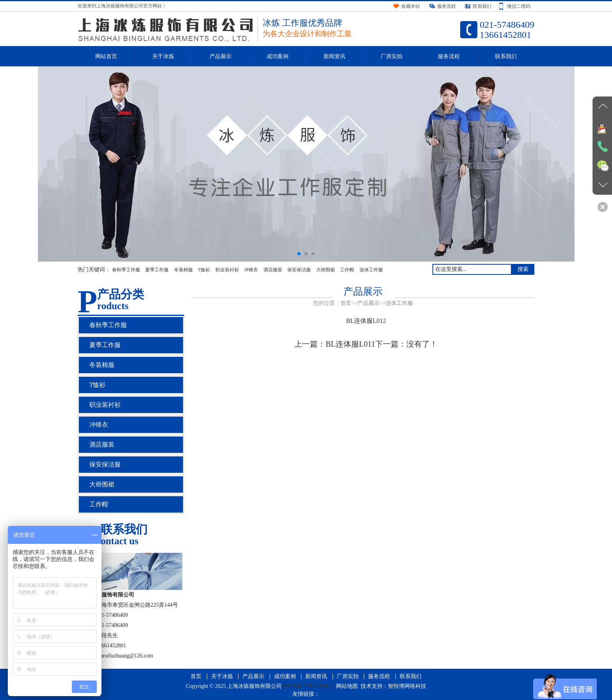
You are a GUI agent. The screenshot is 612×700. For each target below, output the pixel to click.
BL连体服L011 (350, 344)
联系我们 (506, 56)
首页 (346, 303)
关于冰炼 (163, 56)
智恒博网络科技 (407, 686)
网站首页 (106, 56)
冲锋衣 (251, 270)
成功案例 (278, 56)
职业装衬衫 (227, 270)
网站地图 (347, 686)
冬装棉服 (183, 270)
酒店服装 (273, 270)
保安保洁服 (299, 270)
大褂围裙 (326, 270)
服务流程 (449, 56)
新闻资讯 (334, 56)
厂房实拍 (391, 56)
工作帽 (347, 270)
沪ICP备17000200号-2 (307, 686)
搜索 (523, 269)
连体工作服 (371, 270)
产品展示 (221, 56)
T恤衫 (204, 270)
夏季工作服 (157, 270)
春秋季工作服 (126, 270)
